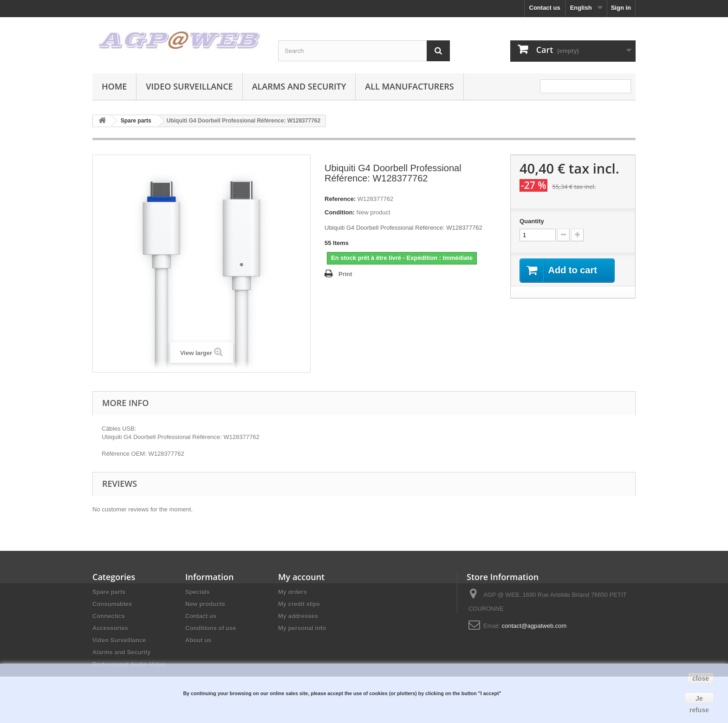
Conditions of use (211, 628)
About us (198, 640)
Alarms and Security (299, 86)
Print (345, 274)
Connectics (109, 616)
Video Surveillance (189, 86)
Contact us (545, 8)
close (701, 678)
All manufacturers (409, 86)
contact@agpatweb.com (534, 626)
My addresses (298, 616)
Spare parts (109, 592)
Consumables (112, 604)
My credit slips (299, 604)
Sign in (621, 8)
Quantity (532, 221)
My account (301, 577)
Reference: (340, 199)
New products (205, 604)
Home (114, 86)
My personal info (302, 628)
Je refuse (699, 699)
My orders (292, 592)
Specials (198, 592)
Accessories (110, 628)
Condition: (340, 212)
